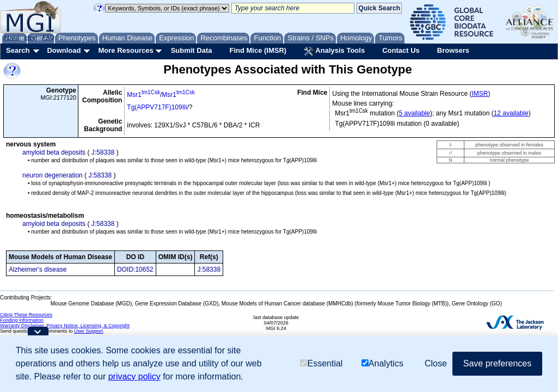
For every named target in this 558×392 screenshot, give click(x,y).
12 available (511, 113)
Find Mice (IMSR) (258, 50)
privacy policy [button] (134, 376)
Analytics (382, 363)
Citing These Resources (26, 315)
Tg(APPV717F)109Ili (157, 107)
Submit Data (192, 50)
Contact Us (401, 50)
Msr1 (143, 95)
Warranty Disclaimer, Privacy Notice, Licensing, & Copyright (65, 326)
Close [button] (436, 363)
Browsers (453, 50)
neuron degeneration (53, 175)
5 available (415, 113)
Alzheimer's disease (38, 269)
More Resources (125, 50)
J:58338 (103, 152)
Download (64, 50)
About (12, 37)
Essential (321, 363)
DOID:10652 (135, 269)
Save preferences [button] (497, 363)
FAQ (48, 37)
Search (18, 50)
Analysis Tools (334, 51)
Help (31, 37)
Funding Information (22, 320)
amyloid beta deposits (54, 152)
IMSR (480, 94)
